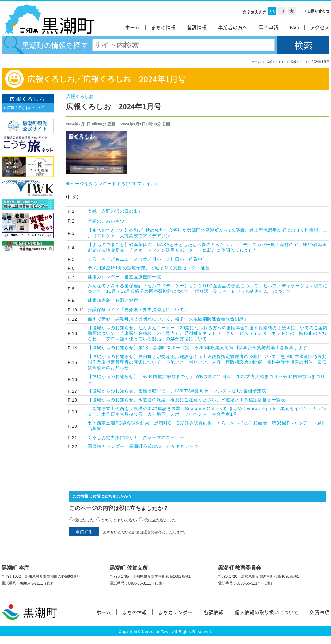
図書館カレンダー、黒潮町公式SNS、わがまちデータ (143, 446)
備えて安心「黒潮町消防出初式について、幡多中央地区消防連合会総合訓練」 (168, 319)
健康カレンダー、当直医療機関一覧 (124, 277)
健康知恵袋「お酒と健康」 (115, 300)
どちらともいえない (119, 520)
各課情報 (197, 27)
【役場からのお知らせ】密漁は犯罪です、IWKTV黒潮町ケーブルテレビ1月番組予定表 (177, 391)
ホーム (132, 27)
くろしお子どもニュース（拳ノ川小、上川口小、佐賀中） (147, 259)
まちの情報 (163, 27)
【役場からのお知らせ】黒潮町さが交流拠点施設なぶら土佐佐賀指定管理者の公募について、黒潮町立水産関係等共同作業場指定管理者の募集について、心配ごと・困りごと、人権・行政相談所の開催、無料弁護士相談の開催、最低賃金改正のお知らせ (207, 362)
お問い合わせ (318, 11)
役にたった (84, 520)
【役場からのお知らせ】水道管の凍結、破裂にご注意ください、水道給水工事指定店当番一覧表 (186, 400)
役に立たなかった (160, 520)
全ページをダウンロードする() (111, 184)
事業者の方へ (233, 27)
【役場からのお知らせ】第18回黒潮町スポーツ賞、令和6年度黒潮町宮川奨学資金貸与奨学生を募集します (197, 348)
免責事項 (320, 612)
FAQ (294, 27)
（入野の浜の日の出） (115, 211)
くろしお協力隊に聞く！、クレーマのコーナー (136, 437)
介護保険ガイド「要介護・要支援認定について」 (138, 310)
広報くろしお (276, 62)
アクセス (320, 27)
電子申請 (268, 27)
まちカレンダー (175, 612)
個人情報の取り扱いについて (267, 612)
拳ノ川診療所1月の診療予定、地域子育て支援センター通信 (149, 268)
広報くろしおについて (25, 108)
